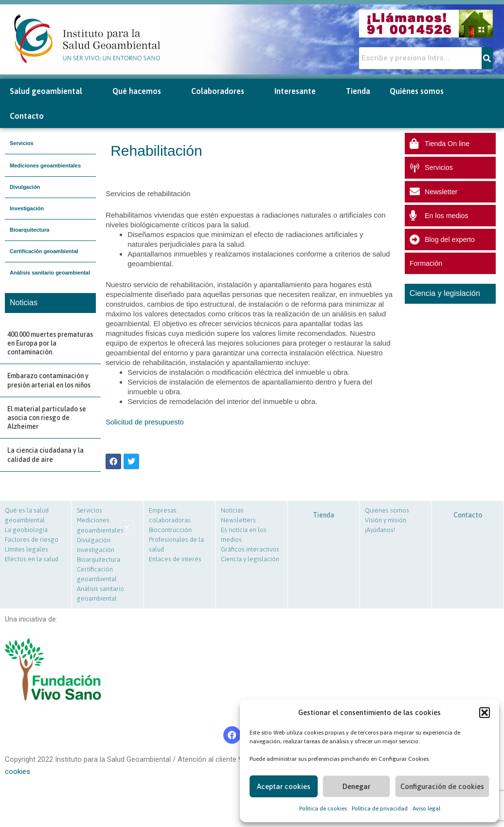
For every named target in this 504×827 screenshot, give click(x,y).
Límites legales (27, 549)
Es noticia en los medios (244, 535)
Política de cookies (323, 809)
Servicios (22, 143)
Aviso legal (426, 809)
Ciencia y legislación (250, 559)
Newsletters (238, 520)
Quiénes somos (387, 510)
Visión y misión (386, 520)
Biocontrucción (170, 530)
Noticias (232, 510)
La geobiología (26, 530)
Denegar (356, 786)
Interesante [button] (300, 91)
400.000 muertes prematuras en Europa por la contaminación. (50, 343)
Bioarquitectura (29, 230)
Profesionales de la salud (176, 544)
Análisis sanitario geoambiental (50, 273)
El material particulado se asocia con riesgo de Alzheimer (47, 418)
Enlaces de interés (175, 559)
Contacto (27, 116)
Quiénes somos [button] (422, 91)
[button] (485, 713)
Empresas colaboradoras (170, 515)
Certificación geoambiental (44, 251)
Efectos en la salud (32, 559)
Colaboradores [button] (223, 91)
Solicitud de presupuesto (145, 422)
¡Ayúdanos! (380, 530)
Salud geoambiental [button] (51, 91)
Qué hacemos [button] (142, 91)
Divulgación (25, 187)
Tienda (358, 91)
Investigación (27, 208)
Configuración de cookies (442, 786)
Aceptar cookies (284, 786)
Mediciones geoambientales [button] (45, 165)
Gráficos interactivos (250, 549)
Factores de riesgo (32, 540)
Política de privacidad (380, 809)
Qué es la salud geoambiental (27, 515)
